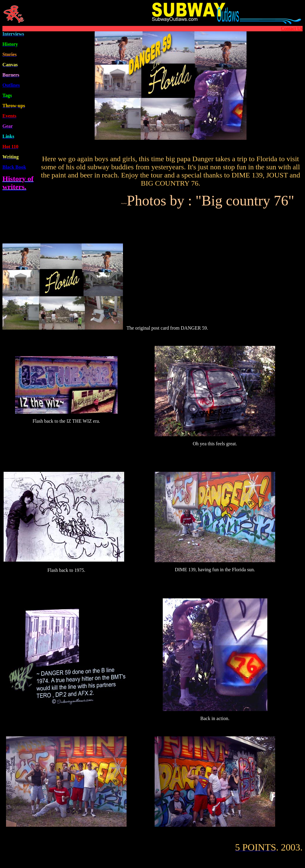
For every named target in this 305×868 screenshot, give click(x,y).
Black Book (14, 167)
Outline (11, 85)
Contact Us (292, 28)
